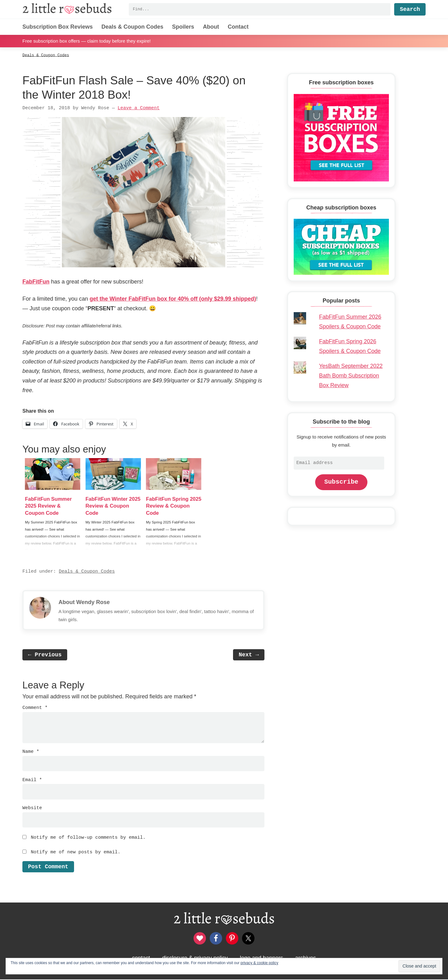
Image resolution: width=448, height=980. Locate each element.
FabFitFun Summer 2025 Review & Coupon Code (51, 506)
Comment (35, 708)
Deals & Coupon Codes (87, 572)
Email (32, 780)
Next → (249, 655)
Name (31, 752)
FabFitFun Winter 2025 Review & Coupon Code (109, 506)
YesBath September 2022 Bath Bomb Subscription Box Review (351, 375)
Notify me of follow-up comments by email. (88, 838)
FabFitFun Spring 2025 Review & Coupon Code (169, 506)
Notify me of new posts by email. (76, 853)
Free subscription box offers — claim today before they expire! (86, 41)
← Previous (45, 655)
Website (32, 808)
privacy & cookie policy (259, 963)
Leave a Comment (139, 108)
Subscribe (341, 482)
